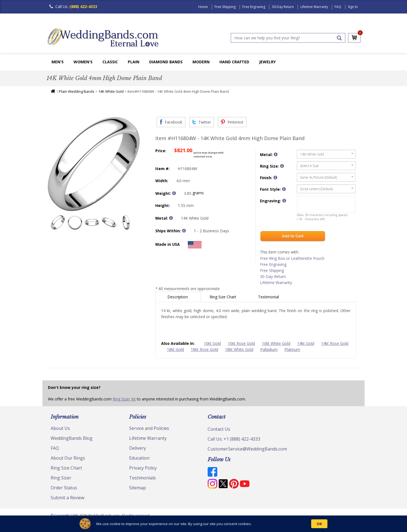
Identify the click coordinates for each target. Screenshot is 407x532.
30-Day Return (283, 7)
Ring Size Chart (223, 297)
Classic (110, 62)
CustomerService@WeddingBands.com (247, 449)
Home (203, 7)
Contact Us (219, 429)
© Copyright (61, 515)
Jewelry (267, 62)
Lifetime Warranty (314, 7)
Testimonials (143, 478)
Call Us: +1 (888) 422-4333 (234, 439)
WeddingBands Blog (72, 438)
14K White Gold (111, 91)
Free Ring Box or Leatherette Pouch (292, 258)
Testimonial (269, 297)
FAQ (338, 7)
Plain (134, 62)
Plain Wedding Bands (77, 91)
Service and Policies (149, 428)
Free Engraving (254, 7)
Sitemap (138, 488)
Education (139, 458)
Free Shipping (225, 7)
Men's (58, 62)
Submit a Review (67, 498)
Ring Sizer (61, 478)
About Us (60, 428)
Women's (83, 62)
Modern (201, 62)
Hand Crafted (234, 62)
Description (178, 297)
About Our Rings (68, 458)
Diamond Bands (166, 62)
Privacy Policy (143, 468)
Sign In (353, 7)
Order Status (64, 488)
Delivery (138, 448)
